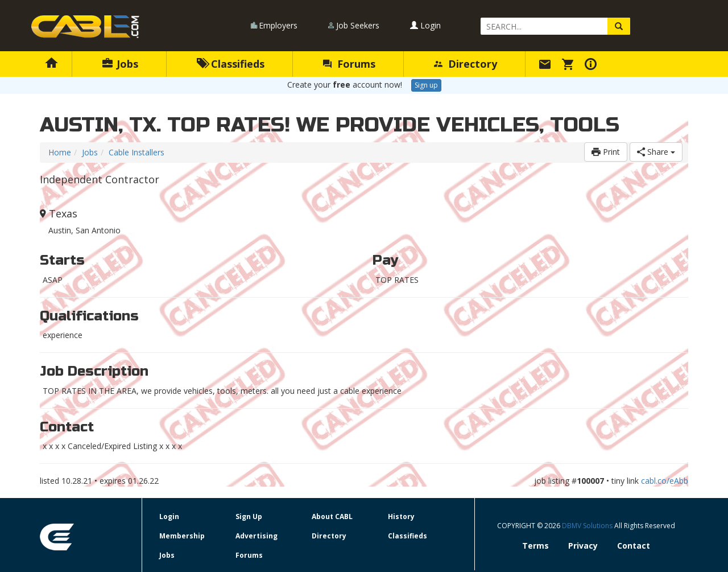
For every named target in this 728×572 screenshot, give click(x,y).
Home (60, 152)
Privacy (583, 546)
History (401, 517)
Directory (466, 64)
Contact (634, 546)
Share (656, 152)
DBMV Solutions (588, 526)
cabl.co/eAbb (665, 481)
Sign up (426, 85)
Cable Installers (136, 152)
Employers (278, 25)
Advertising (257, 536)
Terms (535, 546)
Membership (182, 536)
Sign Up (249, 517)
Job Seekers (358, 25)
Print (606, 152)
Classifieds (231, 64)
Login (425, 25)
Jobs (120, 64)
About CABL (332, 517)
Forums (349, 64)
